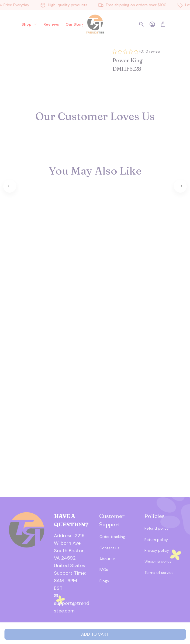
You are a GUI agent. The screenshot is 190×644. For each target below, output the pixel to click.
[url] (72, 577)
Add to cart (95, 634)
